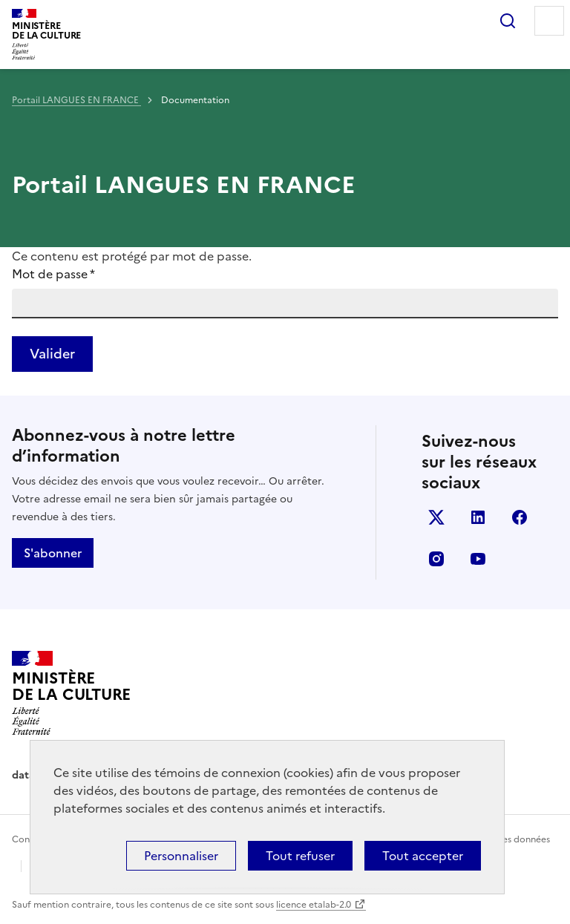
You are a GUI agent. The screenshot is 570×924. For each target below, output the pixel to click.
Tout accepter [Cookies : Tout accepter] (423, 856)
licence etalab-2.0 (314, 905)
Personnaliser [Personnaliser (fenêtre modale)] (181, 856)
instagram (436, 559)
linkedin (478, 517)
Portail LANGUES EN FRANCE (76, 100)
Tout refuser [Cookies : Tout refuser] (300, 856)
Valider (52, 354)
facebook (520, 517)
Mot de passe (53, 274)
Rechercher (508, 21)
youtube (478, 559)
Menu (549, 21)
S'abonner (53, 553)
